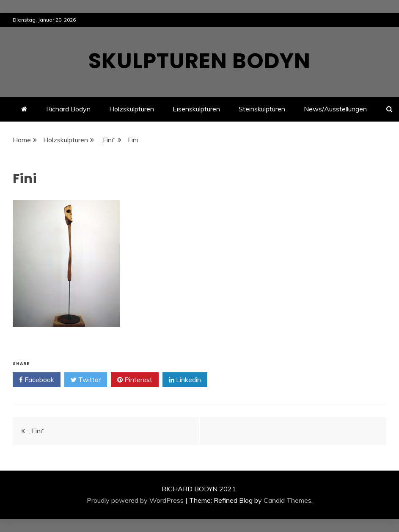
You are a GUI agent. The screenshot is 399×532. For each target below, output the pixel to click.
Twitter (86, 380)
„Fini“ (37, 431)
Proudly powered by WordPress (135, 500)
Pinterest (135, 380)
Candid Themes (288, 500)
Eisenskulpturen (196, 109)
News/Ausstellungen (335, 109)
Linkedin (185, 380)
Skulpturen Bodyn (199, 61)
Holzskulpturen (132, 109)
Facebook (37, 380)
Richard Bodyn (68, 109)
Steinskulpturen (262, 109)
